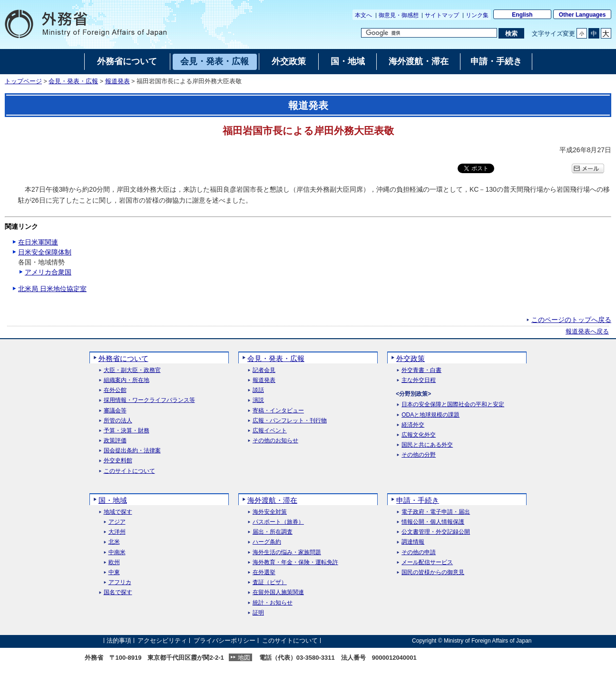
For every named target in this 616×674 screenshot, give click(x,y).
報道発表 (117, 81)
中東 (114, 572)
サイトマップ (442, 15)
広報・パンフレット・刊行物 (290, 421)
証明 (258, 613)
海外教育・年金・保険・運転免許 (295, 562)
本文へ (363, 15)
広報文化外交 (419, 435)
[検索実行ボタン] (511, 33)
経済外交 (413, 425)
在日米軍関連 (38, 242)
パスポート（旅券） (278, 522)
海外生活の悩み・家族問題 (287, 552)
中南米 (117, 552)
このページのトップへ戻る (571, 320)
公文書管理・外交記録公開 (436, 532)
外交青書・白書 (421, 370)
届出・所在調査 (273, 532)
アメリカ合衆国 (48, 272)
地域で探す (118, 512)
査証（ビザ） (270, 582)
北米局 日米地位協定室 (52, 289)
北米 (114, 542)
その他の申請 (419, 552)
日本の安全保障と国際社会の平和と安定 (453, 405)
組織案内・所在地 (127, 380)
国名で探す (118, 592)
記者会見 (264, 370)
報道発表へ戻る (587, 332)
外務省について (123, 358)
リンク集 (477, 15)
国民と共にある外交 (427, 445)
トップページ (23, 81)
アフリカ (120, 582)
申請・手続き (418, 500)
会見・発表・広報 (73, 81)
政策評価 (115, 441)
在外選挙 (264, 572)
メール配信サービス (427, 562)
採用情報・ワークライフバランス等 (149, 400)
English (522, 15)
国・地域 (113, 500)
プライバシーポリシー (225, 640)
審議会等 (115, 411)
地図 (244, 658)
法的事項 (119, 640)
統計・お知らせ (273, 603)
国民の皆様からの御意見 (433, 572)
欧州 (114, 562)
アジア (117, 522)
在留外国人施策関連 (278, 592)
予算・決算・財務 (127, 431)
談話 (258, 390)
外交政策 (411, 358)
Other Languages (582, 15)
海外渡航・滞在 (272, 500)
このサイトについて (129, 471)
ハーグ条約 (267, 542)
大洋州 (117, 532)
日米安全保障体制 (45, 252)
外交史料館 (118, 461)
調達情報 (413, 542)
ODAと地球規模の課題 (430, 415)
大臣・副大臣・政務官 (132, 370)
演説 (258, 400)
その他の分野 (419, 455)
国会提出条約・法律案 (132, 451)
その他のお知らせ (275, 441)
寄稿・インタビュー (278, 411)
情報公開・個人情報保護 (433, 522)
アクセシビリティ (162, 640)
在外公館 (115, 390)
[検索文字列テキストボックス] (429, 33)
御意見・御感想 (399, 15)
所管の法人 (118, 421)
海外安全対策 (270, 512)
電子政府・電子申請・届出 (436, 512)
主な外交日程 (419, 380)
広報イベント (270, 431)
